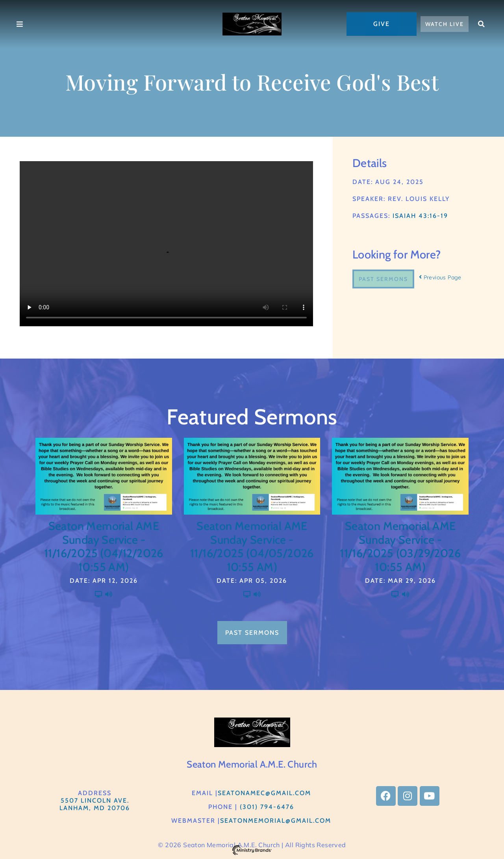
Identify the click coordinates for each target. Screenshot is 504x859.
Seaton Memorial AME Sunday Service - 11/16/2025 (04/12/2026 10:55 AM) (104, 546)
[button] (482, 24)
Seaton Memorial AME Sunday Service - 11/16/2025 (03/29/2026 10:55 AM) (400, 546)
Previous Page (440, 277)
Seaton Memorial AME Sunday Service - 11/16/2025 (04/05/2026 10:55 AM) (252, 546)
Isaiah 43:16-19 (420, 216)
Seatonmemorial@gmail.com (276, 821)
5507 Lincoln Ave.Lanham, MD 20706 (95, 804)
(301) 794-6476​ (267, 807)
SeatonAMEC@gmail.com (264, 793)
